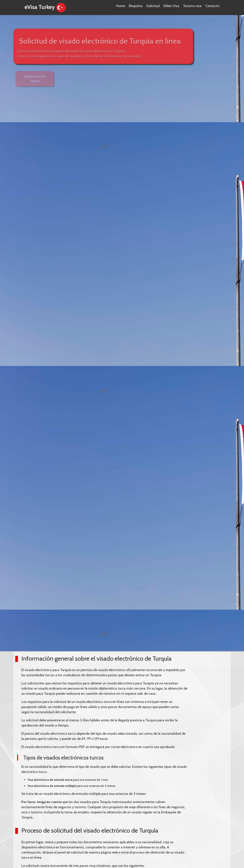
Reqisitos (136, 6)
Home (121, 6)
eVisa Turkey (46, 8)
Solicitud (153, 6)
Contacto (212, 6)
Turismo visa (192, 6)
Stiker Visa (171, 6)
